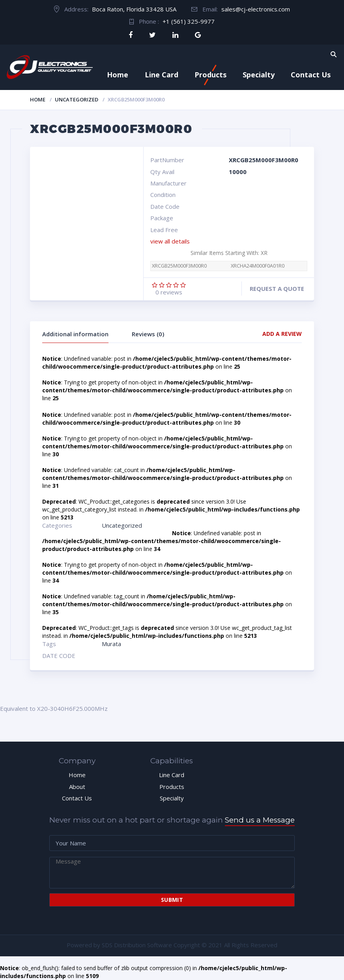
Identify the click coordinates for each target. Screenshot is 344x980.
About (77, 787)
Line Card (162, 75)
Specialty (259, 75)
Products (210, 75)
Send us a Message (260, 820)
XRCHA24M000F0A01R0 (258, 266)
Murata (111, 644)
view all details (170, 241)
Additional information (75, 334)
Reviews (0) (148, 334)
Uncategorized (77, 99)
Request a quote (277, 289)
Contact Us (311, 75)
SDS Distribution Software (137, 945)
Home (118, 75)
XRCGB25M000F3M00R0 (179, 266)
